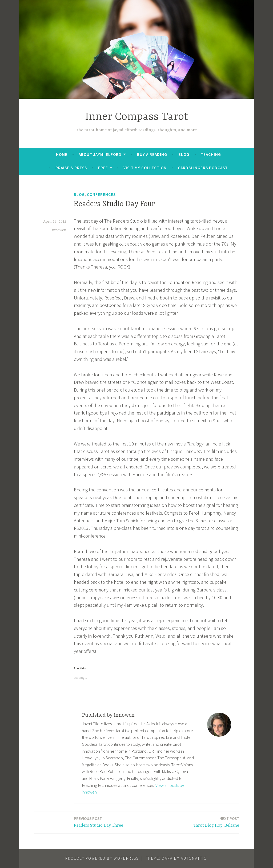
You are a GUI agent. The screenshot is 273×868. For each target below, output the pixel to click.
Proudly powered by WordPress (102, 858)
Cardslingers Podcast (203, 168)
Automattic (194, 858)
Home (62, 154)
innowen (59, 230)
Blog (184, 154)
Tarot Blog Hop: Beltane (216, 822)
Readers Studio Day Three (99, 822)
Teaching (211, 154)
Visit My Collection (145, 168)
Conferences (101, 194)
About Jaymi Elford (100, 154)
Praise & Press (71, 168)
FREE (103, 168)
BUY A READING (152, 154)
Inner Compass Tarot (137, 117)
